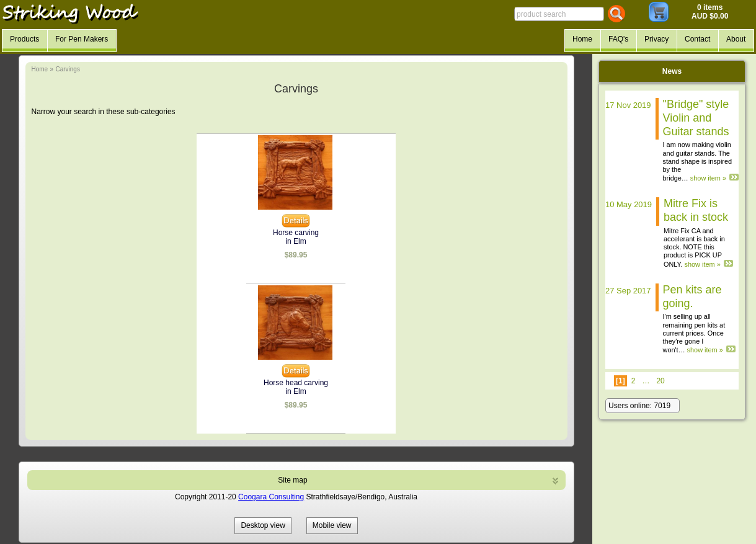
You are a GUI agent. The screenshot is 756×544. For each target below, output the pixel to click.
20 (660, 381)
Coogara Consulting (271, 497)
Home (40, 69)
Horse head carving (296, 383)
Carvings (67, 69)
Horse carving (296, 233)
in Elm (296, 241)
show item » (708, 178)
